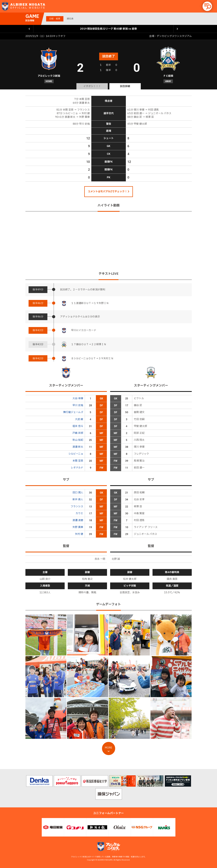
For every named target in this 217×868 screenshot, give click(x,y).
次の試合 (177, 29)
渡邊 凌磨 (78, 520)
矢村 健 (79, 534)
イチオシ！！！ (92, 86)
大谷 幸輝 (78, 398)
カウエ (79, 513)
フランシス (77, 507)
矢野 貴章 (78, 527)
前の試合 (29, 29)
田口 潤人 (78, 493)
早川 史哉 (78, 405)
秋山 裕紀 (78, 440)
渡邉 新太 (78, 447)
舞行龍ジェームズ (73, 412)
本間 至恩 (78, 461)
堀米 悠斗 (78, 426)
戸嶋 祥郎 (78, 433)
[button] (207, 6)
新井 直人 (78, 499)
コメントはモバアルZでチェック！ (109, 192)
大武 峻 (79, 419)
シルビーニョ (76, 454)
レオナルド (77, 468)
